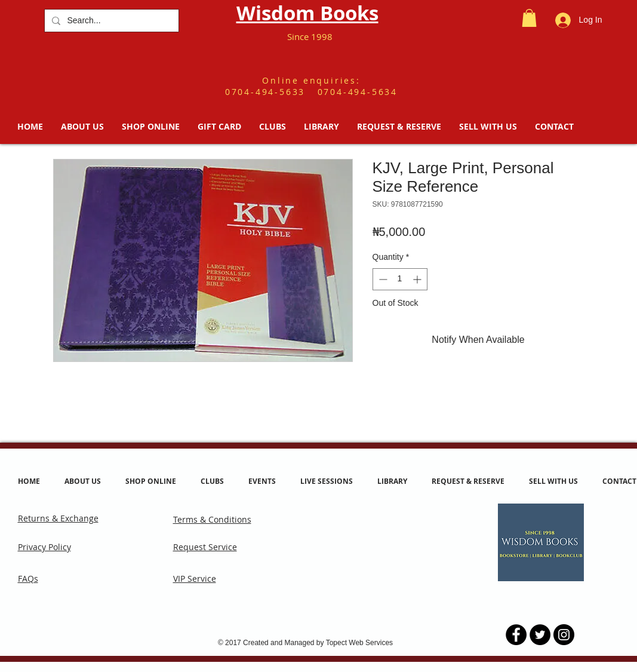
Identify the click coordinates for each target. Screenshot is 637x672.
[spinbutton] (400, 279)
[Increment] (418, 279)
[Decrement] (382, 279)
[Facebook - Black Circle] (516, 635)
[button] (529, 18)
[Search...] (110, 21)
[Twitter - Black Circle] (540, 635)
